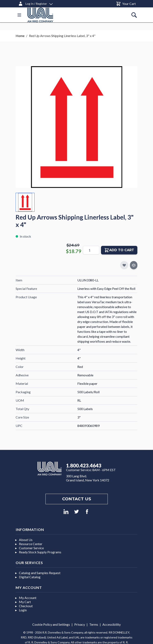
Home (20, 36)
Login (23, 610)
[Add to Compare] (134, 265)
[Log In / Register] (35, 3)
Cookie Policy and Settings (51, 624)
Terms (94, 624)
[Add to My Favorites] (124, 265)
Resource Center (31, 544)
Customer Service (31, 548)
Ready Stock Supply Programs (40, 552)
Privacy (80, 624)
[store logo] (40, 15)
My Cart (25, 602)
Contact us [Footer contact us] (77, 499)
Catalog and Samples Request (40, 573)
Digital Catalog (30, 577)
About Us (26, 540)
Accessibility (112, 624)
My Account (28, 598)
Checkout (26, 606)
